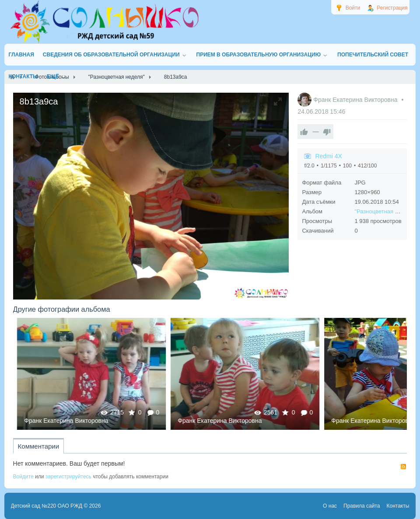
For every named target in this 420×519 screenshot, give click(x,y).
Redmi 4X (328, 156)
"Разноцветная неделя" (385, 211)
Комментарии (38, 446)
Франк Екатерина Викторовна (356, 100)
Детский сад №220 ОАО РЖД (47, 506)
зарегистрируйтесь (68, 477)
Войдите (23, 477)
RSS (403, 467)
